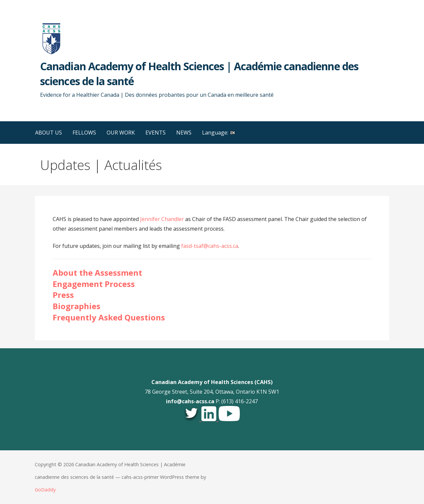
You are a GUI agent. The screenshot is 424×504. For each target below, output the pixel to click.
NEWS (184, 133)
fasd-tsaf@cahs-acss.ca (210, 246)
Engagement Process (94, 284)
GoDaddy (45, 490)
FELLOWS (84, 133)
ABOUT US (49, 133)
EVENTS (156, 133)
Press (63, 295)
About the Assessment (97, 273)
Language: (219, 133)
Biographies (77, 306)
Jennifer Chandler (162, 219)
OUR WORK (121, 133)
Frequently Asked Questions (109, 317)
